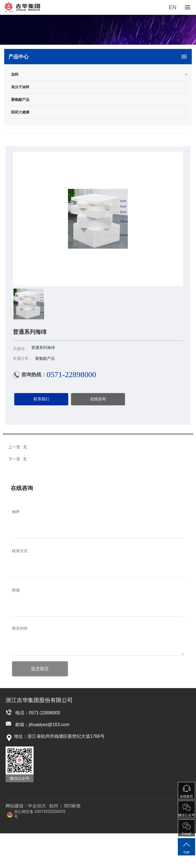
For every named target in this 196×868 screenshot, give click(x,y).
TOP (186, 848)
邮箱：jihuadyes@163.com (42, 725)
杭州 (54, 806)
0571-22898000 (71, 374)
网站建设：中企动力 (26, 806)
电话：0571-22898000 (38, 713)
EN (173, 7)
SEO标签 (72, 806)
